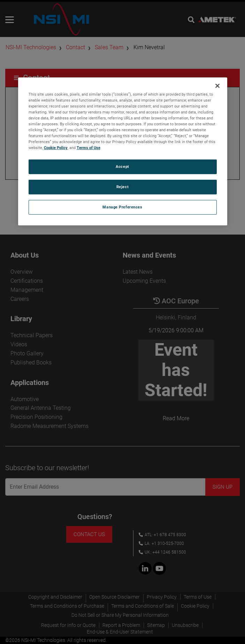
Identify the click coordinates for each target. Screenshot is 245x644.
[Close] (217, 86)
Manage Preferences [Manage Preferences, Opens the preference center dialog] (122, 207)
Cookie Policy (56, 148)
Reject (122, 187)
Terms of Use (89, 148)
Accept (122, 166)
